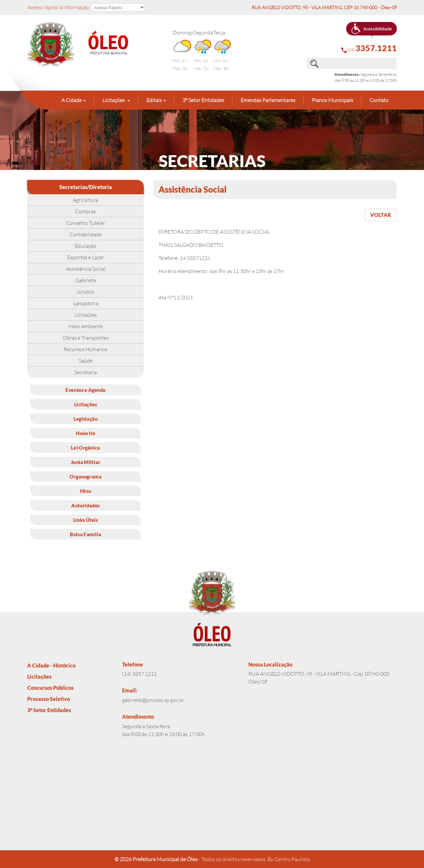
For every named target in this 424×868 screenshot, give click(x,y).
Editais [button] (154, 100)
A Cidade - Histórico (51, 665)
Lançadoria (86, 303)
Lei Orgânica (85, 447)
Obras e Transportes (86, 338)
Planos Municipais (332, 100)
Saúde (86, 361)
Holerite (85, 433)
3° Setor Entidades (203, 100)
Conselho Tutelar (86, 223)
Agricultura (85, 200)
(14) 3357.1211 (139, 674)
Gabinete (86, 280)
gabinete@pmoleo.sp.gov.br (153, 700)
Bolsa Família (85, 534)
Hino (85, 491)
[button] (371, 31)
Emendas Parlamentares (268, 100)
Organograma (85, 476)
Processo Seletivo (49, 699)
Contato (379, 100)
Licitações (86, 315)
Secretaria (85, 372)
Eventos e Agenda (85, 390)
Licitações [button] (114, 100)
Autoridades (85, 505)
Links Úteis (86, 519)
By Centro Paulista (289, 859)
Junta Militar (86, 462)
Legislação (85, 418)
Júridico (85, 292)
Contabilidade (86, 234)
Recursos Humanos (85, 349)
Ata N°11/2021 (176, 297)
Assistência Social (86, 269)
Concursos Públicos (50, 688)
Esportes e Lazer (86, 257)
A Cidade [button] (72, 100)
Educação (86, 246)
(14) (369, 48)
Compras (85, 211)
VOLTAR (381, 215)
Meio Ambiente (86, 326)
